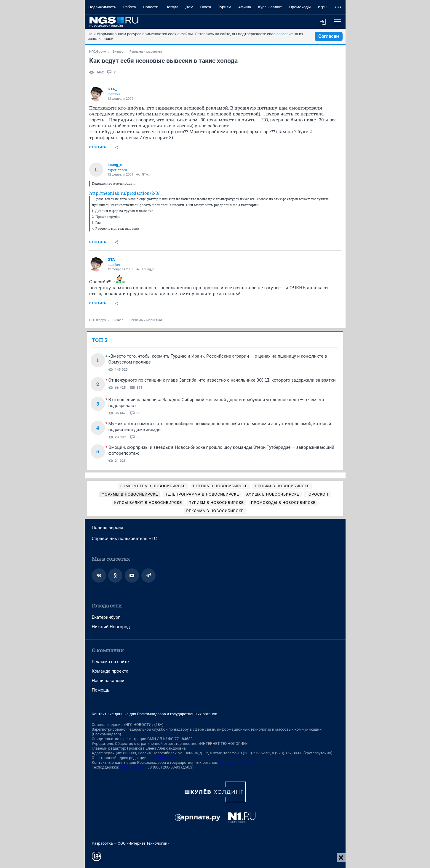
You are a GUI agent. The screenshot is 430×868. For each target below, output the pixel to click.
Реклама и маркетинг (146, 52)
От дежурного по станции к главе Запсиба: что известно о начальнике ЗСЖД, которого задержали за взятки (222, 380)
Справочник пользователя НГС (124, 539)
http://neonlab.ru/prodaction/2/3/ (124, 193)
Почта (206, 7)
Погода (172, 7)
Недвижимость (102, 7)
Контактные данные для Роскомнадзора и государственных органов (155, 714)
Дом (189, 7)
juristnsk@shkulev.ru (237, 762)
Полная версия (108, 528)
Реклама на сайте (110, 662)
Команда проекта (110, 671)
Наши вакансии (108, 681)
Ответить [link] (98, 147)
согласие (285, 34)
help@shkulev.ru (134, 767)
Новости (151, 7)
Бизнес (118, 52)
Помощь (101, 690)
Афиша (245, 7)
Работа (130, 7)
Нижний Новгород (111, 627)
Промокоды (300, 7)
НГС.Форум (98, 52)
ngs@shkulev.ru (162, 758)
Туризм (225, 7)
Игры (322, 7)
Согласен (329, 36)
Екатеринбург (106, 617)
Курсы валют (270, 7)
